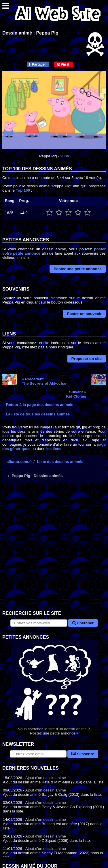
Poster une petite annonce (78, 269)
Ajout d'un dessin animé (46, 778)
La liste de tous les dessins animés (38, 414)
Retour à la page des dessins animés (40, 405)
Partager (37, 64)
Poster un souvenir (84, 314)
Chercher (83, 623)
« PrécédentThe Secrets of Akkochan (45, 381)
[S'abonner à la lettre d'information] (38, 754)
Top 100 (23, 190)
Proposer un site (87, 359)
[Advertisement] (54, 551)
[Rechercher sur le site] (39, 623)
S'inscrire (83, 754)
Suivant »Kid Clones (76, 394)
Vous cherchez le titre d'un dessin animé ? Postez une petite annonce (54, 688)
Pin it (63, 64)
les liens (54, 449)
